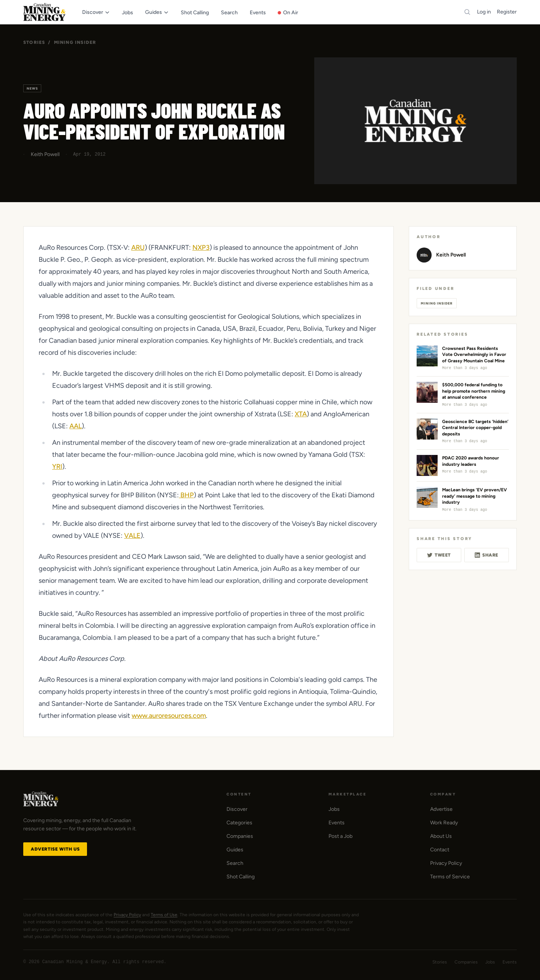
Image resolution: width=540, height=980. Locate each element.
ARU (138, 248)
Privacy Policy (446, 863)
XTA (301, 414)
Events (337, 823)
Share (487, 555)
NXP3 (201, 248)
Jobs (334, 809)
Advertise (441, 809)
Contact (440, 850)
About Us (441, 836)
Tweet (439, 555)
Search (235, 863)
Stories (34, 42)
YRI (57, 467)
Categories (239, 823)
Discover (237, 809)
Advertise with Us (55, 849)
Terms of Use (164, 915)
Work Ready (444, 823)
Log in (484, 12)
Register (507, 12)
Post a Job (340, 836)
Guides (235, 850)
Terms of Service (450, 877)
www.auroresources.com (169, 716)
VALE (132, 536)
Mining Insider (75, 42)
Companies (240, 836)
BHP (186, 495)
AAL (76, 426)
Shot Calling (241, 877)
